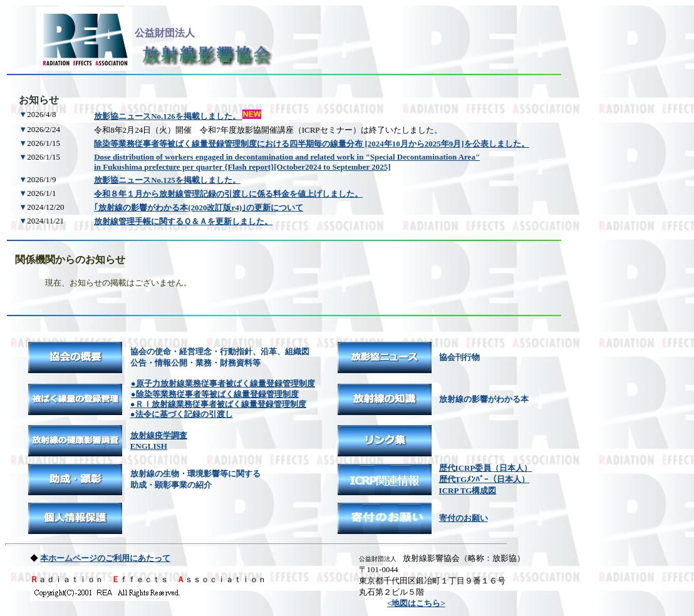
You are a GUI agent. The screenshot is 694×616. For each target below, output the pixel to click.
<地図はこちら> (416, 603)
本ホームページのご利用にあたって (105, 558)
